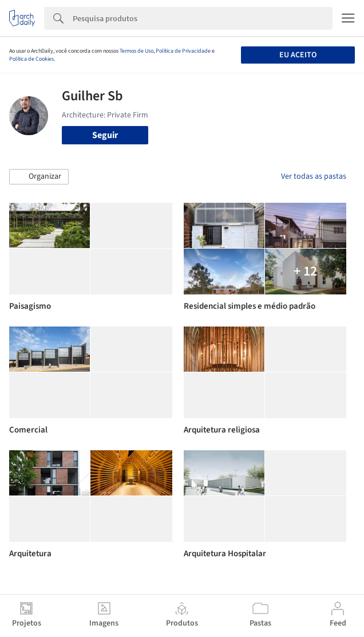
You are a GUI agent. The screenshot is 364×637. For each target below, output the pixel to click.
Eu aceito (298, 55)
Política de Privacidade (183, 51)
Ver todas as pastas (314, 176)
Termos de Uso (136, 51)
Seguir (105, 135)
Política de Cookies (31, 59)
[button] (39, 177)
